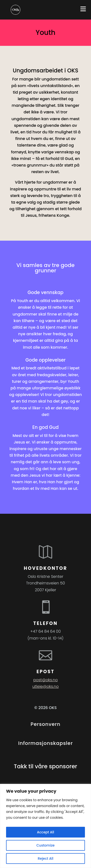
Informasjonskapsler (45, 743)
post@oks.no (45, 680)
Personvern (45, 724)
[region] (45, 826)
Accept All (45, 832)
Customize (45, 845)
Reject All (45, 858)
